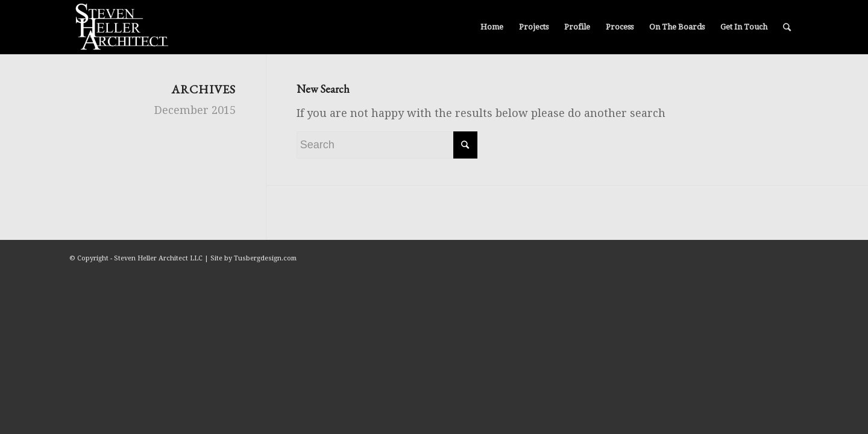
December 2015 (195, 110)
